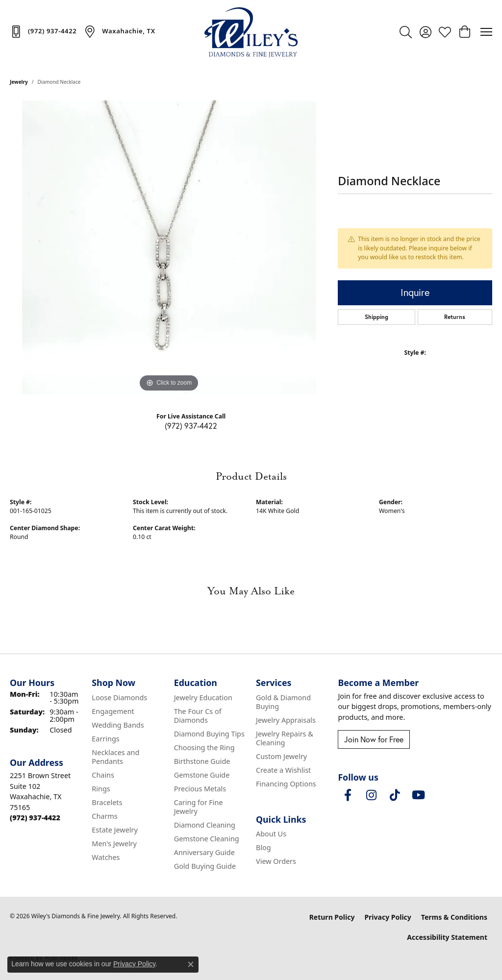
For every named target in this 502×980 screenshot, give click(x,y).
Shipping (376, 317)
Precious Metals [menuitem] (200, 789)
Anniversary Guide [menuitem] (204, 852)
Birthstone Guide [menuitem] (202, 761)
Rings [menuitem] (101, 789)
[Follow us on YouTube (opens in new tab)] (418, 795)
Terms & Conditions (454, 917)
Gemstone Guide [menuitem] (202, 775)
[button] (406, 32)
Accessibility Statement (447, 937)
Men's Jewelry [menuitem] (114, 844)
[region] (169, 247)
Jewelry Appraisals (286, 720)
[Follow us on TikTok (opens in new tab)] (395, 795)
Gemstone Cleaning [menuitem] (207, 839)
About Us (271, 834)
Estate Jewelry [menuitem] (114, 830)
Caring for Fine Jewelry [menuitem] (199, 807)
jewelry (19, 82)
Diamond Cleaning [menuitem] (205, 825)
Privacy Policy (388, 917)
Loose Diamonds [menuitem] (119, 698)
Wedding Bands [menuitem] (118, 725)
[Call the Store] (35, 818)
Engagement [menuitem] (113, 711)
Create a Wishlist (283, 770)
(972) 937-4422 (191, 426)
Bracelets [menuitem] (107, 802)
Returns (455, 317)
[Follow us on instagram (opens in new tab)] (371, 795)
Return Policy (332, 917)
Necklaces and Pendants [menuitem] (115, 757)
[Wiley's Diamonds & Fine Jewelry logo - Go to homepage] (251, 32)
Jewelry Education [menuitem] (203, 698)
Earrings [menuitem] (105, 739)
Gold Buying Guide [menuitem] (205, 866)
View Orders (276, 861)
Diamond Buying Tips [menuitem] (209, 734)
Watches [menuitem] (106, 857)
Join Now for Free (374, 739)
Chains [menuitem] (103, 775)
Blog (264, 847)
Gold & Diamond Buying (283, 702)
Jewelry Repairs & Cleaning (285, 738)
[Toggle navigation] (486, 32)
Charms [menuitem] (104, 816)
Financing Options (286, 784)
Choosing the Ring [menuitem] (204, 747)
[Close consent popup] (191, 964)
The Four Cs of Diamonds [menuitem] (198, 716)
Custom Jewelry (281, 756)
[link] (43, 31)
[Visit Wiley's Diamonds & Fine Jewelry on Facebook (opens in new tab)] (348, 795)
